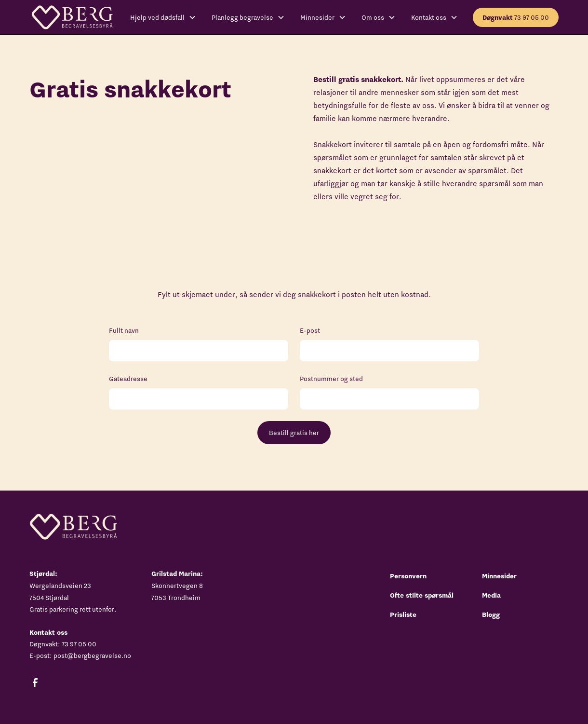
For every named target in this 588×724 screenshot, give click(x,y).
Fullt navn (124, 330)
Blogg (491, 615)
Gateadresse (128, 379)
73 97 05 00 (516, 17)
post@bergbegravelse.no (92, 656)
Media (491, 595)
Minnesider (499, 576)
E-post (310, 330)
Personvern (408, 576)
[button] (163, 17)
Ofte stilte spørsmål (422, 595)
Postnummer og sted (331, 379)
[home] (72, 17)
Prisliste (403, 615)
